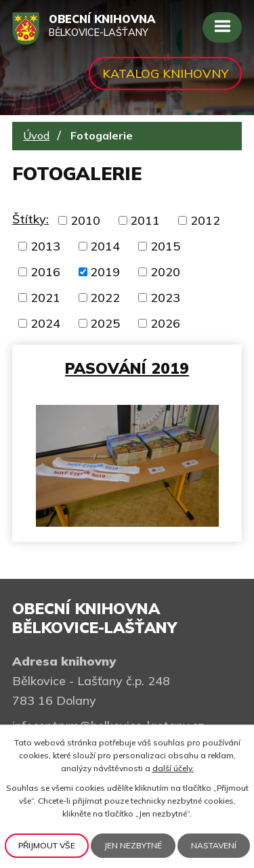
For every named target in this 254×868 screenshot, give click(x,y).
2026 (165, 323)
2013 (45, 246)
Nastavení (214, 845)
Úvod (36, 135)
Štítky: (30, 219)
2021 (45, 298)
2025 (105, 323)
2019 (105, 272)
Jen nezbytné (133, 845)
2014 (105, 246)
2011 (145, 220)
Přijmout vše (47, 845)
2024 (45, 323)
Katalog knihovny (165, 73)
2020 (165, 272)
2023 (165, 298)
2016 (45, 272)
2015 (165, 246)
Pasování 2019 (127, 368)
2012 (205, 220)
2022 (105, 298)
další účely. (173, 768)
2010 (85, 220)
